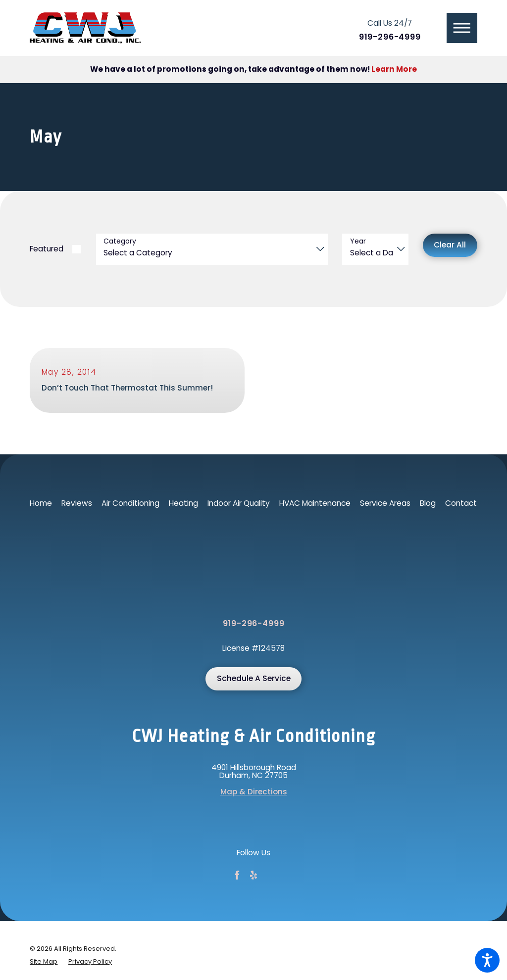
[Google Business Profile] (270, 876)
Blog (428, 503)
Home (41, 503)
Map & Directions (254, 792)
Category (120, 241)
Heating (183, 503)
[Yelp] (253, 876)
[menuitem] (41, 504)
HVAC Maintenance (315, 503)
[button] (487, 960)
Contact (461, 503)
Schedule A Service (254, 679)
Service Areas (385, 503)
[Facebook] (237, 876)
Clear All (450, 245)
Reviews (77, 503)
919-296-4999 (390, 37)
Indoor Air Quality (239, 503)
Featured (47, 249)
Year (358, 241)
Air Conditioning (130, 503)
